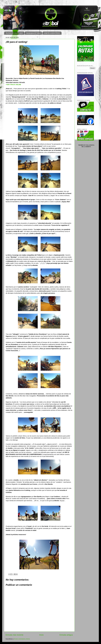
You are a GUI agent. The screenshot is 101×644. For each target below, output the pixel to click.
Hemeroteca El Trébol (33, 33)
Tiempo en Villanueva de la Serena (86, 146)
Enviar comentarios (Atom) (22, 639)
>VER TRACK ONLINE (13, 85)
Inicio (41, 635)
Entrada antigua (66, 635)
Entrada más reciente (14, 635)
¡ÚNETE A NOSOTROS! (52, 33)
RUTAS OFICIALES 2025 (14, 33)
